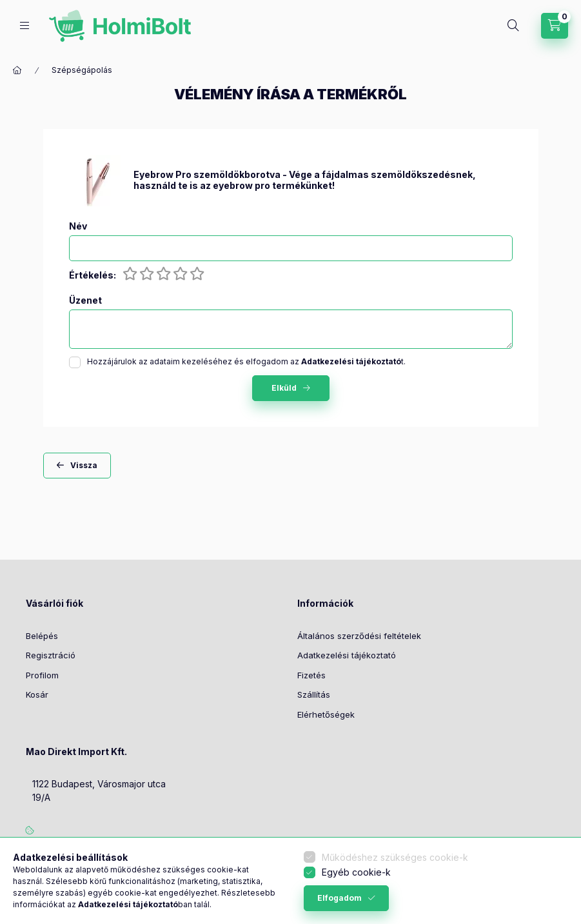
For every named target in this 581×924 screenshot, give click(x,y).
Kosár (37, 694)
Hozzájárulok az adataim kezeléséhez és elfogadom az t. (246, 361)
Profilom (42, 675)
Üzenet (85, 300)
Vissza (84, 465)
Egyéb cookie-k (356, 872)
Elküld (284, 388)
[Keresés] (513, 26)
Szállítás (314, 694)
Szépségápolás (82, 70)
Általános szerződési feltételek (359, 636)
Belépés (42, 636)
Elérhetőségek (326, 714)
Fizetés (311, 675)
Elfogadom (340, 898)
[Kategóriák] (25, 25)
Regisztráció (51, 655)
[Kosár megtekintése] (555, 26)
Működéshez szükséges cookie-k (395, 857)
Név (78, 226)
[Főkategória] (17, 70)
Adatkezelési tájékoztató (347, 655)
